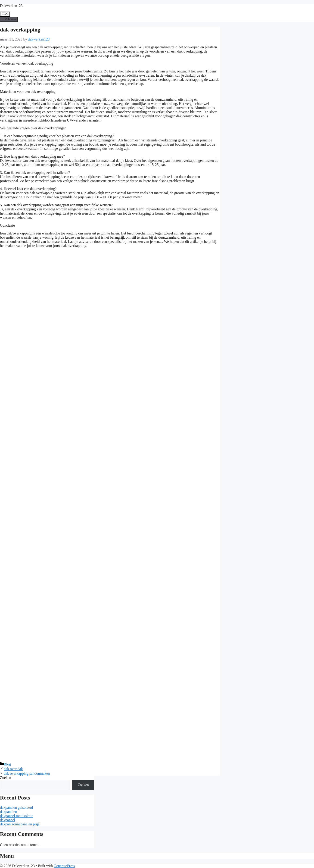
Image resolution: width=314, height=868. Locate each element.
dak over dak (13, 769)
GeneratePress (64, 866)
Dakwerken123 (11, 6)
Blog (7, 764)
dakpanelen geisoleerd (17, 807)
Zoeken (6, 778)
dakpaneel (8, 820)
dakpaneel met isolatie (17, 816)
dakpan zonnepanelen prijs (20, 824)
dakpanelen (8, 812)
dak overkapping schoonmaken (27, 773)
